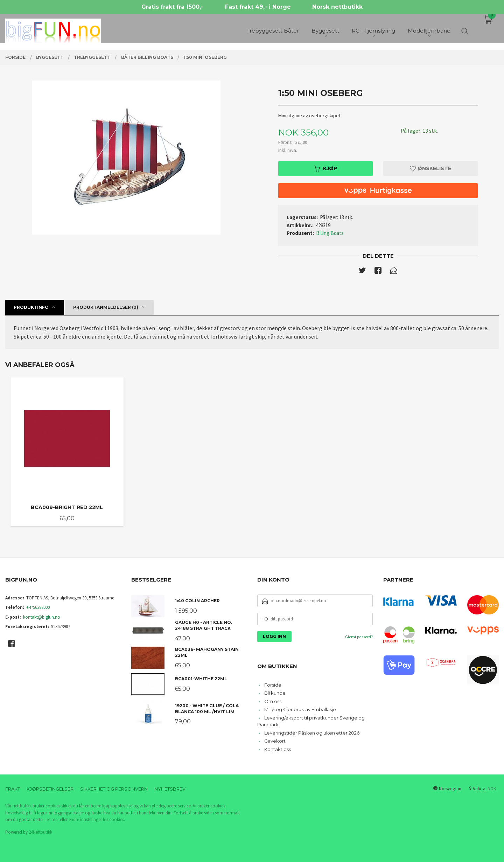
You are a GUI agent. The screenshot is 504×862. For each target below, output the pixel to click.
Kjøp (325, 168)
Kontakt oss (278, 749)
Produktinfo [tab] (31, 307)
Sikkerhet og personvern (114, 789)
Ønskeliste (430, 168)
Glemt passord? (359, 637)
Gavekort (275, 741)
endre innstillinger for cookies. (97, 819)
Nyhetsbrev (170, 789)
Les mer (52, 819)
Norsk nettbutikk (337, 7)
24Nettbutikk (40, 832)
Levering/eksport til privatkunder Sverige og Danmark (311, 721)
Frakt (13, 789)
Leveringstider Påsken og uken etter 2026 (312, 733)
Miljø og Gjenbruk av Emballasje (300, 709)
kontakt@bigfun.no (42, 617)
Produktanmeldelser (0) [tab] (106, 307)
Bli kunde (275, 693)
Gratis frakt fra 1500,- (172, 7)
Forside (273, 685)
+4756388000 (38, 607)
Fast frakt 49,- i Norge (258, 7)
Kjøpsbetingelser (50, 789)
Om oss (273, 701)
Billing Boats (330, 233)
